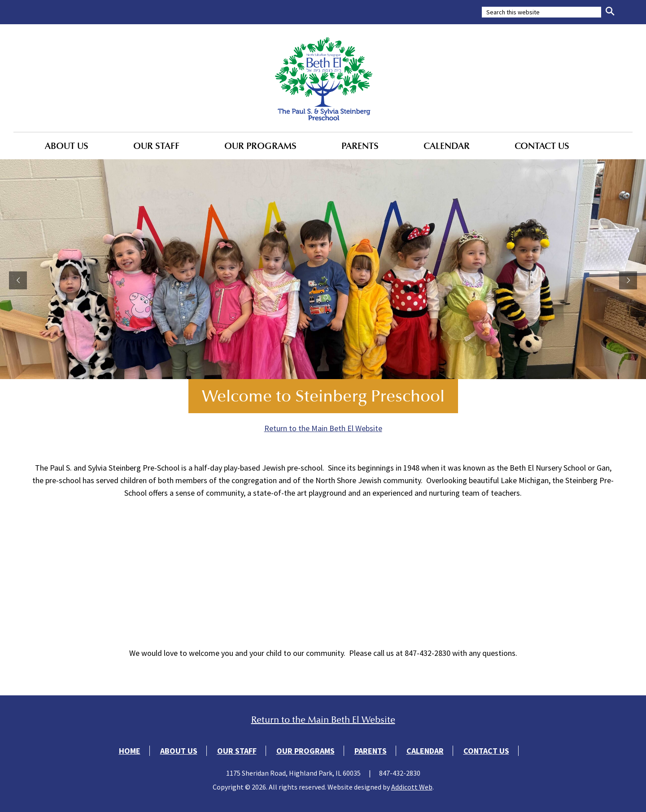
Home (130, 751)
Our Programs (260, 146)
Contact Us (542, 146)
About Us (67, 146)
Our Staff (156, 146)
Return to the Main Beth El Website (323, 428)
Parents (360, 146)
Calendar (447, 146)
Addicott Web (412, 787)
